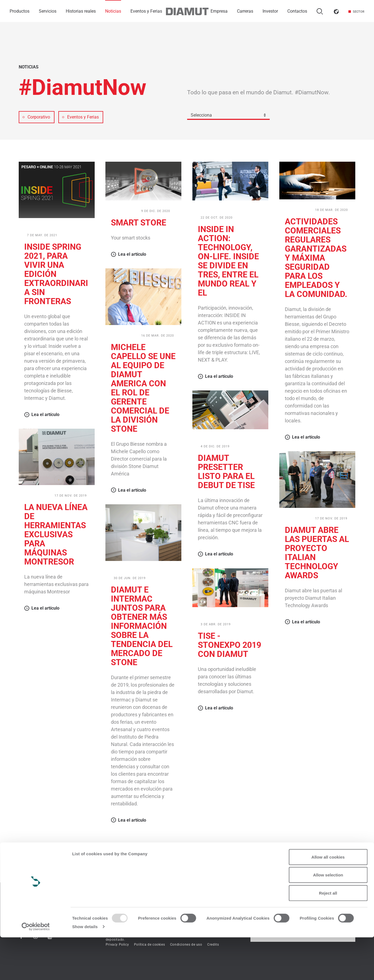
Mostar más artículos (187, 851)
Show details (85, 969)
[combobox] (228, 115)
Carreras (245, 11)
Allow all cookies (328, 900)
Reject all (328, 936)
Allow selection (328, 918)
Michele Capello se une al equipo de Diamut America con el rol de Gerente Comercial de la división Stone (143, 388)
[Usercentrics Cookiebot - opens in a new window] (36, 969)
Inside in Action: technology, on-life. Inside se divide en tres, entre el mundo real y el (228, 261)
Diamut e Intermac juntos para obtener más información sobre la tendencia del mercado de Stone (142, 626)
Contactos (297, 11)
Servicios (48, 11)
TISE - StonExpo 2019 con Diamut (230, 645)
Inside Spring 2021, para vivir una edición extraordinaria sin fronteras (56, 274)
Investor (270, 11)
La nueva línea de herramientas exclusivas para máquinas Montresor (56, 534)
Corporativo (124, 211)
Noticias (113, 11)
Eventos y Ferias (146, 11)
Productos (20, 11)
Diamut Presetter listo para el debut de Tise (226, 472)
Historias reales (81, 11)
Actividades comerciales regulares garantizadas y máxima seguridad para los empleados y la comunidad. (316, 258)
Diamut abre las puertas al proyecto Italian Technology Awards (317, 553)
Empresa (219, 11)
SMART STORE (139, 223)
